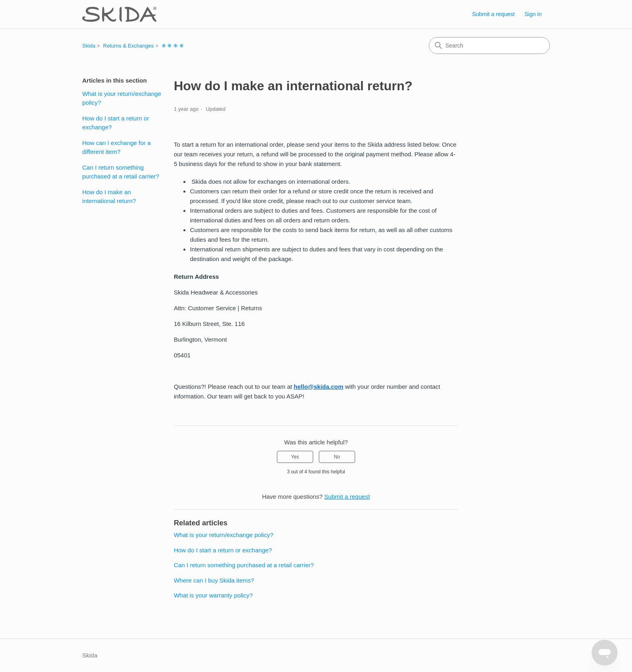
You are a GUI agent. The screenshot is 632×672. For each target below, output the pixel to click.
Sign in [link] (533, 14)
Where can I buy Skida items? (214, 580)
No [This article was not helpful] (337, 457)
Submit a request (493, 14)
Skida (89, 46)
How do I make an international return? (109, 197)
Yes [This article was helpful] (295, 457)
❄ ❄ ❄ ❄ (173, 46)
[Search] (489, 46)
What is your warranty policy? (213, 595)
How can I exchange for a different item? (116, 147)
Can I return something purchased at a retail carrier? (121, 172)
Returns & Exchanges (129, 46)
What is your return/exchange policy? (122, 98)
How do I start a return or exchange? (116, 123)
